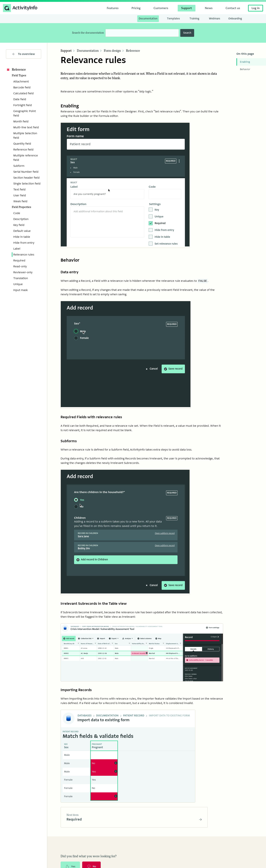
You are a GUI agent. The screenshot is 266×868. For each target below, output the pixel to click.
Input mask (21, 290)
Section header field (26, 178)
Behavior (245, 69)
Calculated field (23, 93)
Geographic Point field (25, 113)
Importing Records (77, 692)
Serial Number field (26, 172)
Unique (18, 284)
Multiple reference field (26, 158)
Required (19, 260)
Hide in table (22, 237)
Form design (112, 51)
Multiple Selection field (25, 136)
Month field (21, 121)
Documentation (88, 51)
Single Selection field (27, 184)
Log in (256, 8)
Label (17, 249)
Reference (16, 70)
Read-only (20, 266)
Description (21, 219)
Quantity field (22, 144)
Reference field (23, 150)
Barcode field (22, 87)
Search (187, 33)
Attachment (21, 82)
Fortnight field (23, 105)
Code (17, 213)
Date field (20, 99)
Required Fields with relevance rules (92, 418)
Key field (19, 225)
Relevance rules (24, 255)
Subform (19, 166)
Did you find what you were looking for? (89, 859)
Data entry (70, 272)
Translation (21, 278)
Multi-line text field (26, 127)
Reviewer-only (23, 272)
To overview (24, 54)
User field (20, 195)
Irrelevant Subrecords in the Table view (95, 605)
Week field (20, 201)
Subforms (69, 442)
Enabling (245, 62)
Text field (19, 189)
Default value (22, 231)
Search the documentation (88, 33)
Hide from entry (24, 243)
